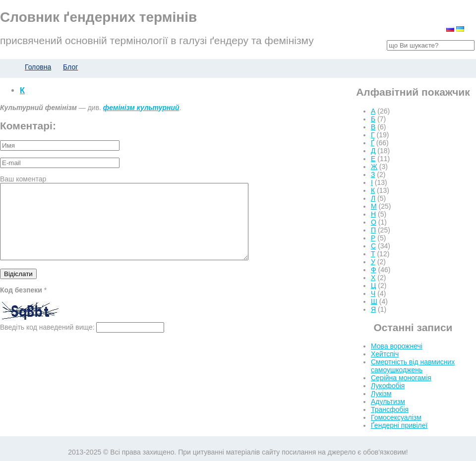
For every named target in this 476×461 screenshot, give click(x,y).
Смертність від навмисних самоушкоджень (413, 366)
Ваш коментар (23, 179)
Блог (70, 67)
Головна (38, 67)
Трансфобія (390, 409)
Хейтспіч (385, 354)
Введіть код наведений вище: (47, 342)
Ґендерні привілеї (399, 425)
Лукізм (381, 394)
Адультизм (388, 402)
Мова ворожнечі (397, 346)
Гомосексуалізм (396, 417)
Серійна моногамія (401, 378)
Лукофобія (388, 386)
